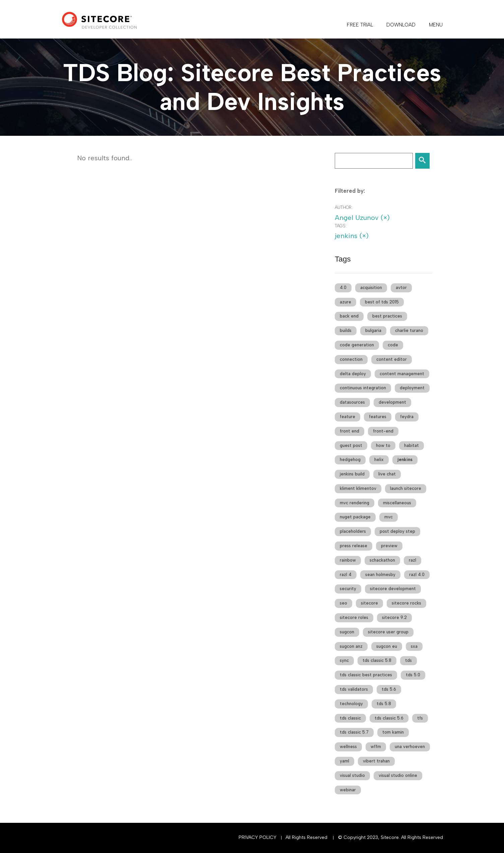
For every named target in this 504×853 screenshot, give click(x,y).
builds (346, 330)
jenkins (405, 460)
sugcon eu (387, 646)
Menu (436, 25)
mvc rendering (355, 503)
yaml (344, 761)
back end (349, 316)
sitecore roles (354, 617)
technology (351, 704)
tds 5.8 (384, 704)
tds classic (350, 718)
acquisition (371, 288)
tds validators (354, 689)
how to (383, 445)
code (393, 345)
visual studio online (398, 775)
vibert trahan (376, 761)
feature (348, 417)
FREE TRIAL (360, 25)
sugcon (347, 632)
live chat (387, 474)
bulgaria (373, 330)
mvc (389, 517)
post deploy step (397, 531)
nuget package (355, 517)
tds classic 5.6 (389, 718)
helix (379, 460)
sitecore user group (388, 632)
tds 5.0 (413, 675)
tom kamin (393, 732)
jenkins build (352, 474)
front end (350, 431)
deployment (412, 388)
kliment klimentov (358, 488)
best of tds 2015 (382, 302)
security (348, 589)
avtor (401, 288)
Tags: (341, 226)
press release (354, 546)
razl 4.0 (417, 575)
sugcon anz (351, 646)
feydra (407, 417)
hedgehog (350, 460)
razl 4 (346, 575)
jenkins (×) (352, 236)
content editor (392, 359)
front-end (383, 431)
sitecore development (393, 589)
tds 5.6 (389, 689)
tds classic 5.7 (354, 732)
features (378, 417)
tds (408, 660)
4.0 (343, 288)
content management (402, 374)
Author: (344, 207)
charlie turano (409, 330)
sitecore (369, 603)
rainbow (348, 560)
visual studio (352, 775)
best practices (387, 316)
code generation (357, 345)
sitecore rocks (406, 603)
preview (389, 546)
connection (351, 359)
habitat (412, 445)
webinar (348, 790)
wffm (376, 747)
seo (343, 603)
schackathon (382, 560)
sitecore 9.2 (394, 617)
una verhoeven (410, 747)
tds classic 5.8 (377, 660)
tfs (420, 718)
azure (345, 302)
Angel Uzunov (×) (362, 218)
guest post (351, 445)
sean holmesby (380, 575)
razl (413, 560)
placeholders (353, 531)
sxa (414, 646)
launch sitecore (406, 488)
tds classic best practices (366, 675)
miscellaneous (397, 503)
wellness (348, 747)
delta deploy (353, 374)
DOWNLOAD (401, 25)
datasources (352, 402)
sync (344, 660)
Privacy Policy (258, 837)
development (392, 402)
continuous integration (363, 388)
